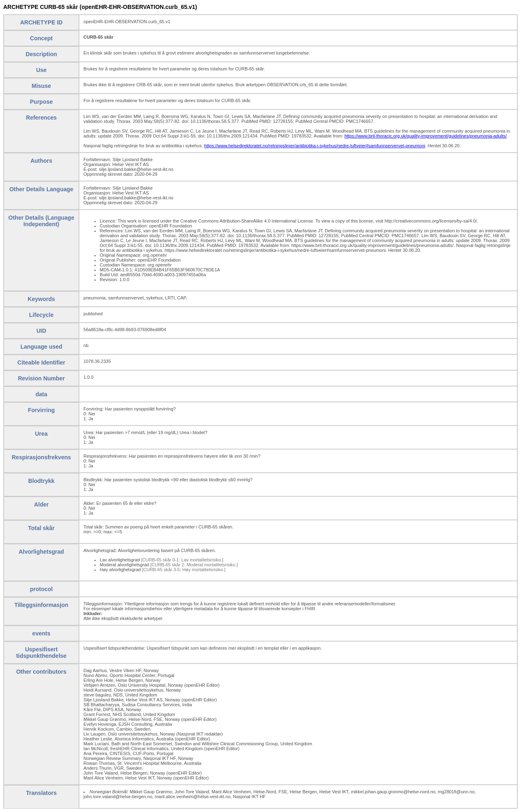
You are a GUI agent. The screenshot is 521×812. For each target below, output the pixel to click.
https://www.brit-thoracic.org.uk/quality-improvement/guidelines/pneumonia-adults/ (426, 136)
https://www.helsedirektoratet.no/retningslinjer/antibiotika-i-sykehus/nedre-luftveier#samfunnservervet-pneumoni (315, 146)
